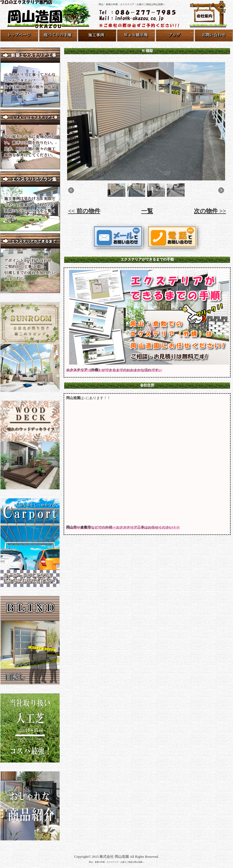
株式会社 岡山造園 (114, 857)
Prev (71, 190)
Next (221, 190)
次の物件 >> (210, 211)
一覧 (147, 211)
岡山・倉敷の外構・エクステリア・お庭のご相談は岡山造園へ (116, 862)
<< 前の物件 (84, 211)
